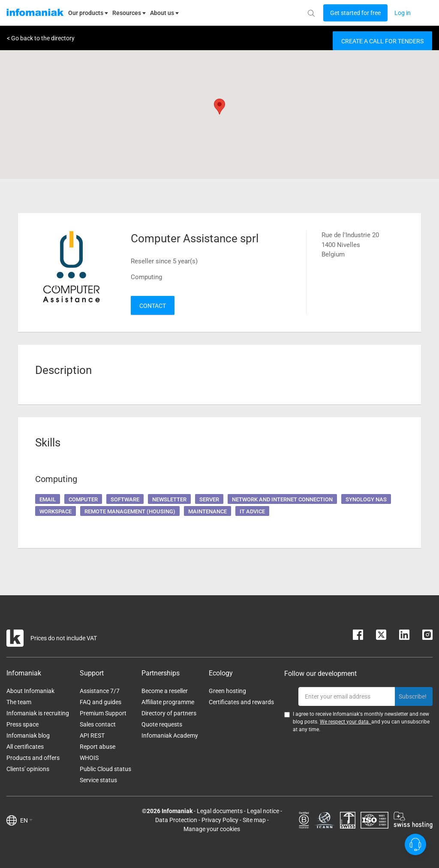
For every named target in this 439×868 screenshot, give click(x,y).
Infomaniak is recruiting (38, 713)
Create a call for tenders (382, 41)
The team (19, 702)
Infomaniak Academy (170, 735)
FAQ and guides (101, 702)
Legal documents (220, 811)
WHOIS (89, 758)
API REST (92, 735)
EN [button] (26, 820)
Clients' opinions (28, 769)
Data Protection (176, 820)
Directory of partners (169, 713)
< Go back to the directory (41, 38)
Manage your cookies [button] (212, 829)
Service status (98, 780)
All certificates (25, 747)
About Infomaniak (30, 691)
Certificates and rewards (241, 702)
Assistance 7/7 (100, 691)
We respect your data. (346, 722)
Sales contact (98, 724)
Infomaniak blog (28, 735)
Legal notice (263, 811)
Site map (254, 820)
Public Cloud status (105, 769)
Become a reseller (165, 691)
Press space (23, 724)
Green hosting (227, 691)
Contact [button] (153, 306)
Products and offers (33, 758)
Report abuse (98, 747)
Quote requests (162, 724)
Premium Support (103, 713)
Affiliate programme (168, 702)
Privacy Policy (220, 820)
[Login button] (355, 13)
